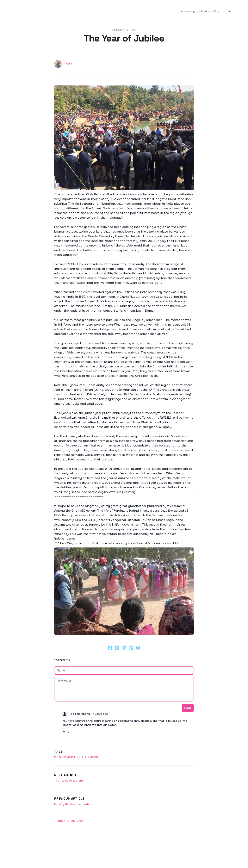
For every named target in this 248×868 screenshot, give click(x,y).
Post (188, 708)
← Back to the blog (69, 821)
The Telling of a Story (68, 781)
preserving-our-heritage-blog (76, 757)
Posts (68, 64)
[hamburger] (9, 11)
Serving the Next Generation (73, 804)
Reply (66, 731)
